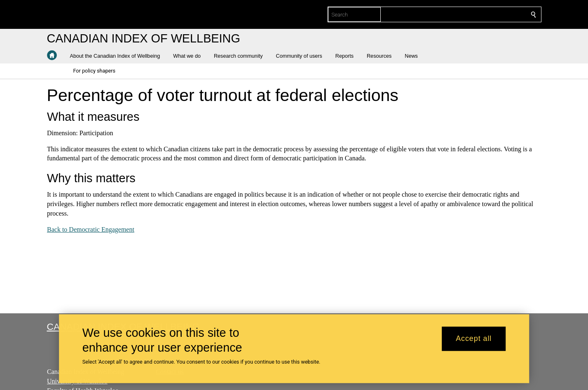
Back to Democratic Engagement (91, 229)
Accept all (474, 339)
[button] (118, 56)
